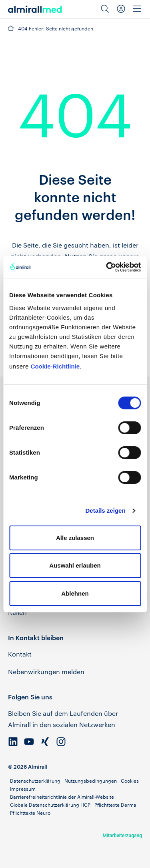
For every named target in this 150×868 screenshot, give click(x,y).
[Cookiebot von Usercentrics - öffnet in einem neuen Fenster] (107, 267)
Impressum (23, 789)
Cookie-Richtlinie (55, 366)
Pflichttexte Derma (115, 805)
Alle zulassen (75, 538)
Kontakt (20, 654)
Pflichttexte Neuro (30, 813)
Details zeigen (106, 511)
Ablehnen (75, 593)
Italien (17, 612)
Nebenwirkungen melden (46, 672)
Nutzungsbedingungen (91, 781)
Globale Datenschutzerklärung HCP (50, 805)
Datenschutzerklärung (35, 781)
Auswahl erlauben (75, 565)
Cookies (130, 781)
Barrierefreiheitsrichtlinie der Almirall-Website (62, 797)
